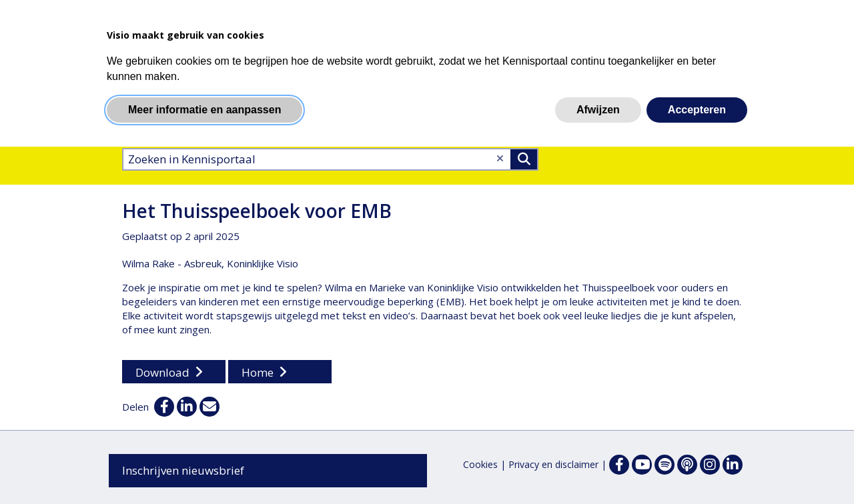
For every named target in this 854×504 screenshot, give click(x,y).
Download (162, 372)
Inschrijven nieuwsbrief (183, 470)
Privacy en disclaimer (553, 464)
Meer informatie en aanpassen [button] (204, 110)
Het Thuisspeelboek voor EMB (257, 211)
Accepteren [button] (697, 110)
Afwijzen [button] (598, 110)
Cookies (480, 464)
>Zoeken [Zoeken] (524, 159)
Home (258, 372)
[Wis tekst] (500, 158)
